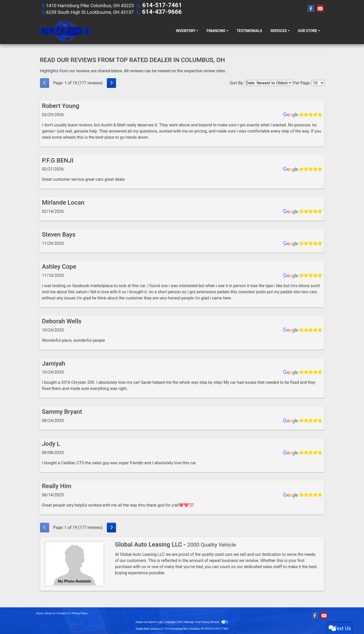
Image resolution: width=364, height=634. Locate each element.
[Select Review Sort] (269, 82)
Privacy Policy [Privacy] (80, 612)
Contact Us (63, 612)
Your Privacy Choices (212, 621)
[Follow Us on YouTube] (320, 8)
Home (40, 612)
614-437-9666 (157, 11)
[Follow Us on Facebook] (311, 8)
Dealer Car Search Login (149, 621)
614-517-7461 (157, 5)
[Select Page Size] (318, 82)
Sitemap (189, 621)
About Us (50, 612)
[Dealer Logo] (65, 30)
